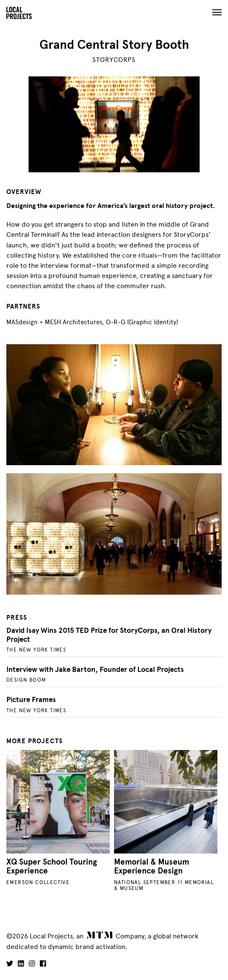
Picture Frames (31, 700)
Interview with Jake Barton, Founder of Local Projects (95, 670)
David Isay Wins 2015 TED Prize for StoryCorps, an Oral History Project (109, 635)
